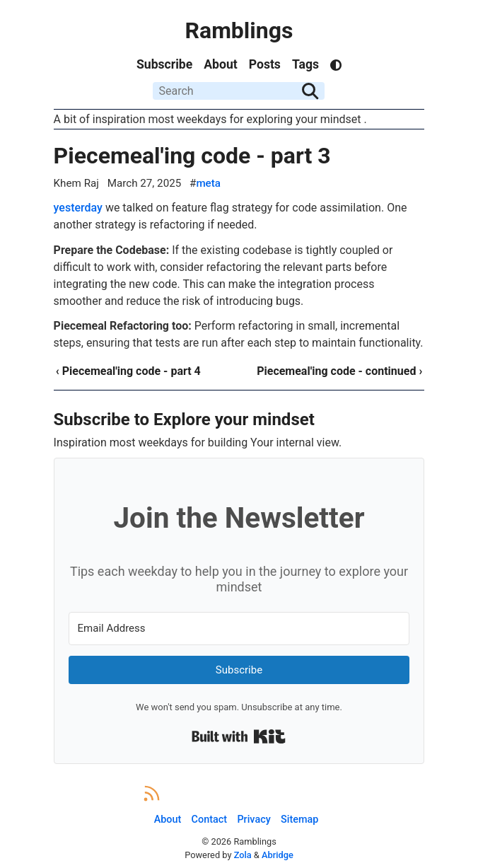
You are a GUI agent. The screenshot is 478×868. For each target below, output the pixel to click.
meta (208, 183)
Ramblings (239, 30)
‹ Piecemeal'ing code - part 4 (128, 371)
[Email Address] (239, 629)
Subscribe (164, 64)
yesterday (78, 208)
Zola (243, 855)
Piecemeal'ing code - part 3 (192, 156)
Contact (209, 820)
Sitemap (299, 820)
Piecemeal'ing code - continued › (339, 371)
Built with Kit (239, 736)
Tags (305, 64)
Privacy (253, 820)
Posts (265, 64)
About (220, 64)
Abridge (278, 855)
